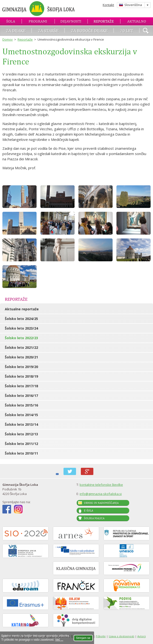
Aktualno (137, 21)
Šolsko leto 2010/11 (21, 453)
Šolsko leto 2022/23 (21, 338)
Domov (8, 39)
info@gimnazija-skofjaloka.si (101, 494)
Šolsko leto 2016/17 (21, 396)
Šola (11, 21)
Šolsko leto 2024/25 (21, 319)
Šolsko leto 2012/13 (21, 434)
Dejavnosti (71, 21)
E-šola (89, 511)
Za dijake (16, 31)
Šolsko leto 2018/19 (21, 376)
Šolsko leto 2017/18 (21, 386)
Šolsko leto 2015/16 (21, 405)
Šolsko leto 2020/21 (21, 357)
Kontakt (108, 5)
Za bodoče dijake (89, 31)
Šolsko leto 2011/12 (21, 444)
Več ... (59, 640)
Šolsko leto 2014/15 (21, 415)
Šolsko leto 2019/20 (21, 367)
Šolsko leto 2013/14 (21, 424)
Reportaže (104, 21)
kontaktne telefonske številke (101, 485)
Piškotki (101, 636)
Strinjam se (83, 638)
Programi (38, 21)
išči (146, 31)
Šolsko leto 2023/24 (21, 328)
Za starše (48, 31)
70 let (127, 31)
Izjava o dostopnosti (121, 636)
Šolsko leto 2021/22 (21, 347)
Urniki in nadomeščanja (101, 503)
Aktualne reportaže (22, 309)
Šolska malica (94, 518)
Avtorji (142, 636)
